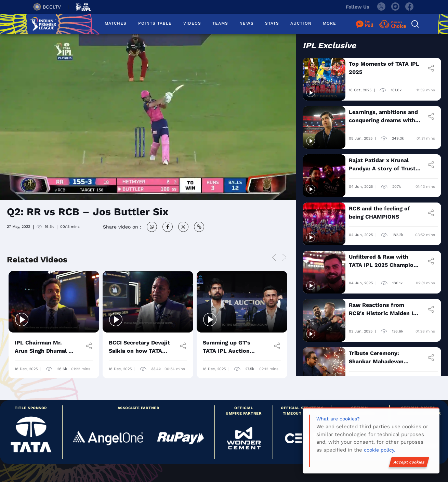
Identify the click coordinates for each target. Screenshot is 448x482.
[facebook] (410, 7)
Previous (274, 258)
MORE (330, 23)
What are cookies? (338, 419)
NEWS (246, 23)
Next (285, 258)
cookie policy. (380, 450)
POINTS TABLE (155, 23)
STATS (272, 23)
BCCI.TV (47, 7)
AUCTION (301, 23)
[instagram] (395, 7)
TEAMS (220, 23)
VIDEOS (192, 23)
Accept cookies (409, 462)
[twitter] (381, 7)
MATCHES (116, 23)
